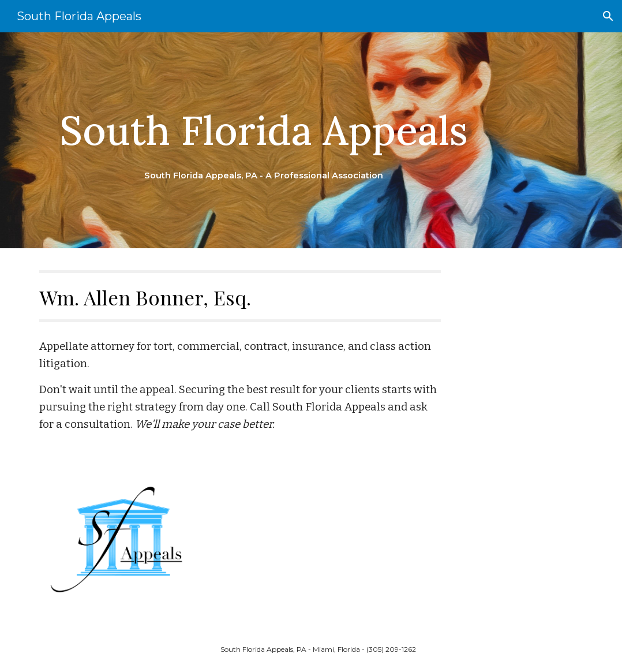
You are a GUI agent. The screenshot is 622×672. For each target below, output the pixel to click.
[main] (264, 140)
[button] (608, 16)
